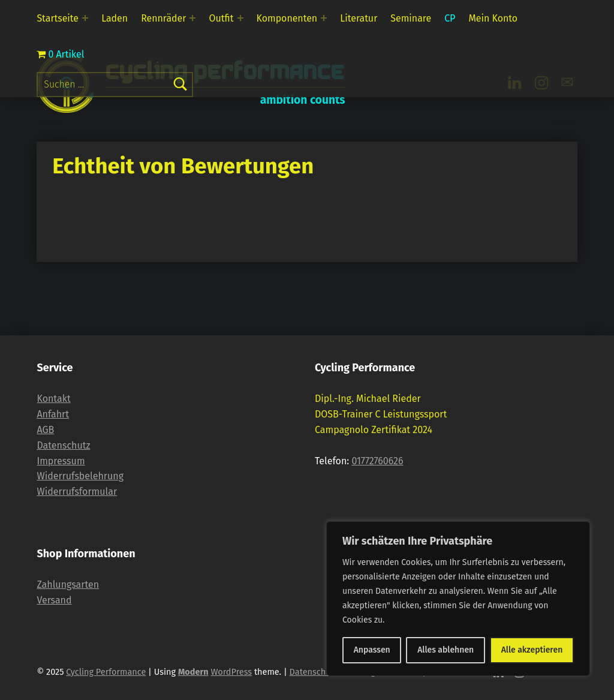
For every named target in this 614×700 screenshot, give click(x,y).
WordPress (231, 672)
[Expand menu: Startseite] (85, 18)
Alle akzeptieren (532, 650)
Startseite (58, 18)
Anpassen (372, 650)
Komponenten (287, 18)
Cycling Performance (106, 672)
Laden (115, 18)
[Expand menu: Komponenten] (324, 18)
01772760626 (377, 461)
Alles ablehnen (446, 650)
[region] (458, 599)
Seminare (411, 18)
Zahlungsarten (68, 585)
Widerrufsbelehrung (80, 476)
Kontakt (53, 399)
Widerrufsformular (77, 492)
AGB (45, 430)
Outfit (222, 18)
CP (450, 18)
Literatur (359, 18)
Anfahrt (53, 414)
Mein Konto (493, 18)
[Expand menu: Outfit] (240, 18)
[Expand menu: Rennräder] (192, 18)
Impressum (61, 461)
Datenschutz (63, 445)
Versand (54, 600)
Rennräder (163, 18)
